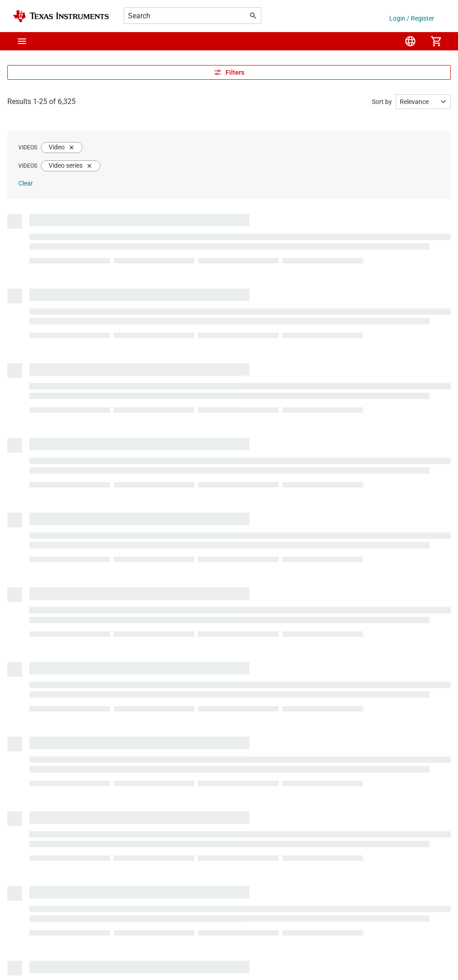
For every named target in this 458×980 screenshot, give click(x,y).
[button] (22, 41)
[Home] (61, 16)
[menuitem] (410, 41)
